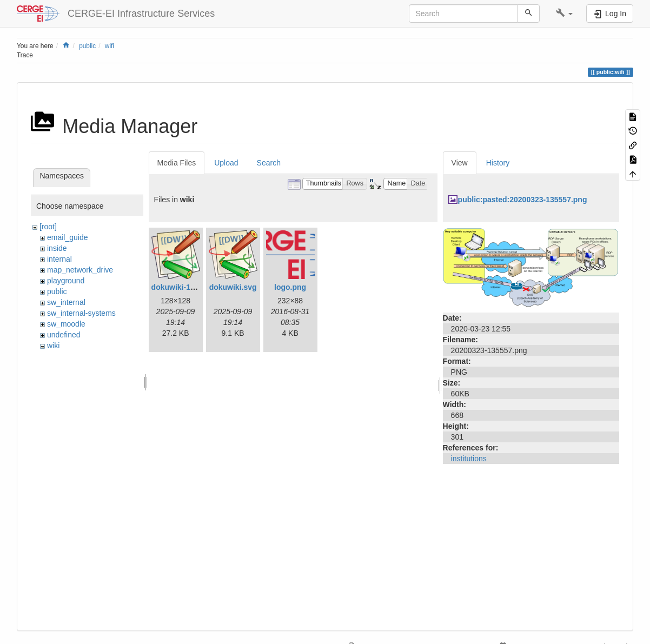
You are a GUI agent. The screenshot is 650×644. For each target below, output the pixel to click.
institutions (469, 459)
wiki (53, 346)
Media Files (177, 163)
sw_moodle (66, 324)
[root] (48, 227)
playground (66, 281)
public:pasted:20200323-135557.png (523, 200)
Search (269, 163)
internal (59, 259)
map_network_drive (80, 270)
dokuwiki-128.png (183, 287)
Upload (226, 163)
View (460, 163)
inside (57, 248)
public (87, 46)
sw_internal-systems (81, 313)
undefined (64, 335)
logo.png (290, 287)
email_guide (68, 237)
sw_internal (66, 302)
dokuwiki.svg (233, 287)
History (498, 163)
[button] (564, 14)
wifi (110, 46)
